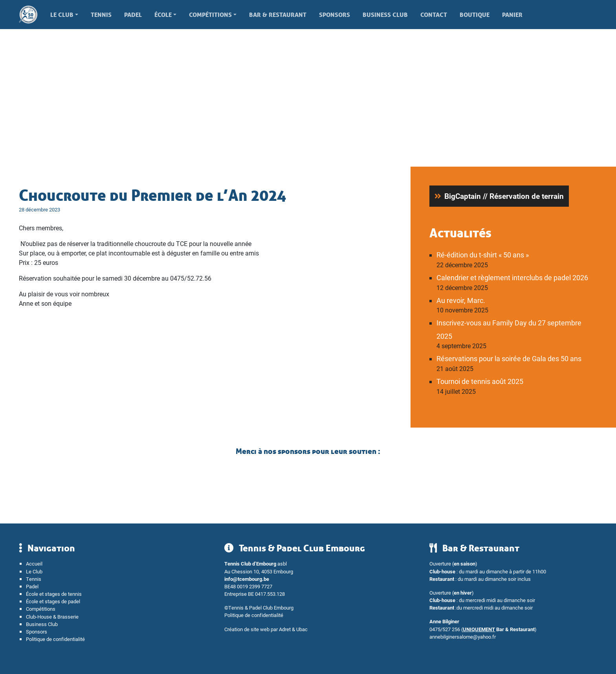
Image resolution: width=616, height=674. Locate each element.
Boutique (475, 15)
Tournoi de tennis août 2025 (480, 381)
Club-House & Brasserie (52, 616)
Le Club (62, 15)
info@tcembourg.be (247, 579)
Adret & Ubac (293, 629)
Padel (133, 15)
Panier (512, 15)
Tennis (101, 15)
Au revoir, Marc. (461, 300)
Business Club (385, 15)
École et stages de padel (53, 601)
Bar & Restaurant (278, 15)
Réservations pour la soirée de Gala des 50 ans (509, 358)
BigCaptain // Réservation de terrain (504, 196)
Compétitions (210, 15)
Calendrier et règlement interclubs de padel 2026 (512, 277)
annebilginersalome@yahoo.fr (463, 636)
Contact (434, 15)
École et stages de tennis (54, 594)
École (163, 15)
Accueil (34, 563)
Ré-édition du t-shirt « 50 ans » (483, 255)
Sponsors (335, 15)
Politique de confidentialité (55, 639)
